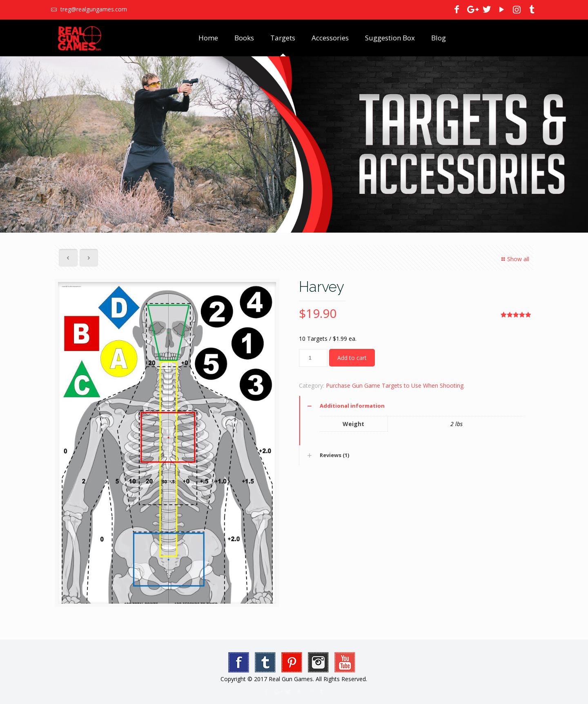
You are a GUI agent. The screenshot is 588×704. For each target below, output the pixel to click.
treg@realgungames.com (93, 9)
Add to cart (352, 358)
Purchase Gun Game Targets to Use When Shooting (395, 385)
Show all (514, 259)
